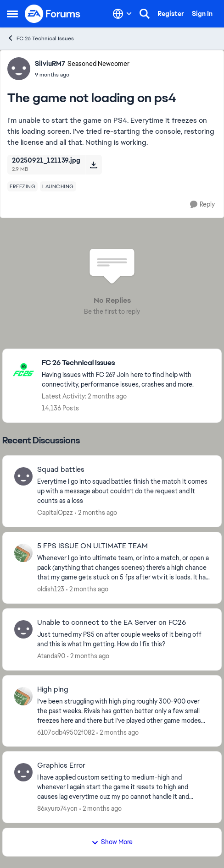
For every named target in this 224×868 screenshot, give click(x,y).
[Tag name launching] (58, 186)
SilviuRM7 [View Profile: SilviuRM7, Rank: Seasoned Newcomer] (50, 64)
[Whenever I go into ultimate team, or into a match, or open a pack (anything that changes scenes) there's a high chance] (123, 568)
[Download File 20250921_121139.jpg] (93, 164)
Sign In (202, 14)
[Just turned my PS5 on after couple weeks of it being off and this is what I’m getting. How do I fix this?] (123, 639)
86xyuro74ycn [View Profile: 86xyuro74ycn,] (57, 808)
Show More (112, 842)
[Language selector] (122, 14)
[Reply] (202, 205)
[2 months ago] (96, 513)
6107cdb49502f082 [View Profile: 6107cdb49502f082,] (66, 732)
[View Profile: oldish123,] (23, 553)
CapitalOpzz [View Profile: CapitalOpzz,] (55, 513)
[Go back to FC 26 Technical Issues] (127, 363)
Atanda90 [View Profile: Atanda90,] (51, 656)
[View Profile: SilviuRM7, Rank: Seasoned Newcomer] (19, 69)
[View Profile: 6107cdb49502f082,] (23, 696)
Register (171, 14)
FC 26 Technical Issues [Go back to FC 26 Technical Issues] (40, 38)
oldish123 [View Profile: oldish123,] (51, 589)
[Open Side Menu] (12, 14)
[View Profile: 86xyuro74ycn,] (23, 772)
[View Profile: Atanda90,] (23, 629)
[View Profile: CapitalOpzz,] (23, 476)
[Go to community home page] (53, 14)
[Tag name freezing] (22, 186)
